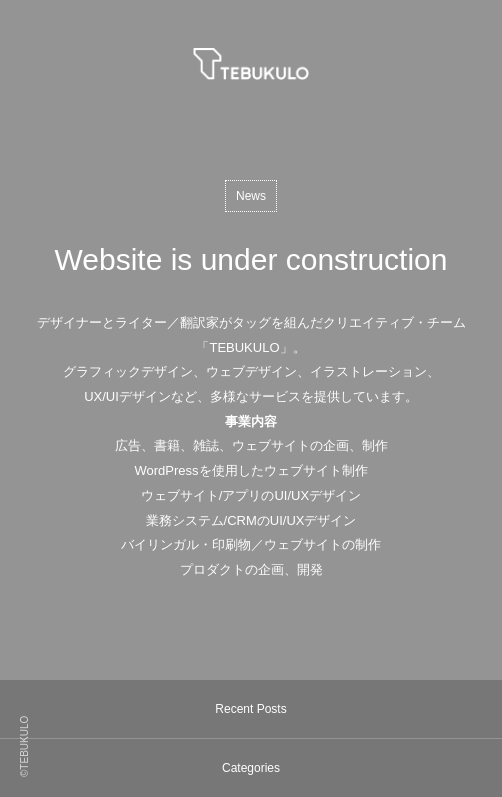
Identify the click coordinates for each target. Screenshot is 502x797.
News (251, 196)
